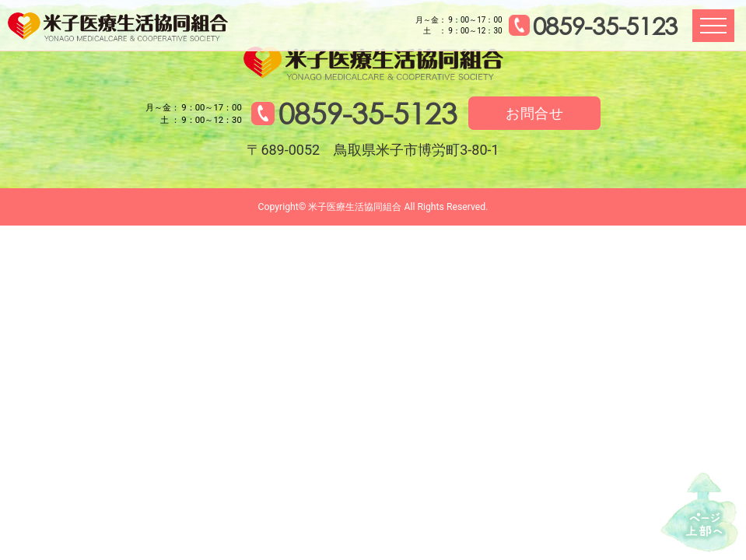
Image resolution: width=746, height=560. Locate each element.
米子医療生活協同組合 (118, 28)
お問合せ (535, 113)
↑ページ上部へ (699, 512)
